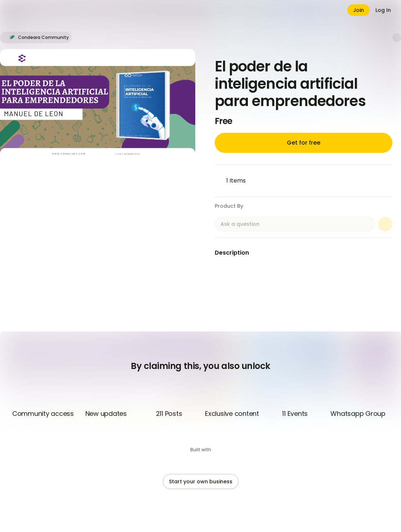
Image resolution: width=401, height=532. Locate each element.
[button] (36, 38)
